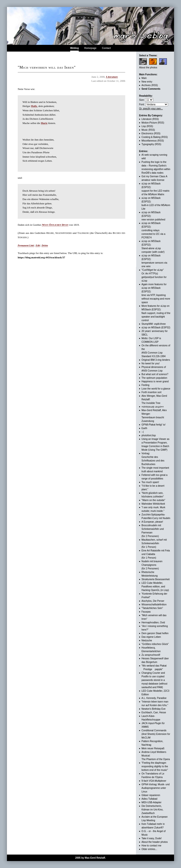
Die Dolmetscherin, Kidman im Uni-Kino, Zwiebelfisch (152, 810)
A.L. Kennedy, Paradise (154, 698)
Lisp (144, 126)
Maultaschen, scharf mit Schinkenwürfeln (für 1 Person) (154, 543)
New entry (147, 82)
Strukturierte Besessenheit (156, 579)
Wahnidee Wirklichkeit (153, 504)
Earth (144, 428)
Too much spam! (150, 482)
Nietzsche (147, 641)
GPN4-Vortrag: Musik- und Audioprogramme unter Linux (156, 788)
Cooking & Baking (151, 137)
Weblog (74, 48)
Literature (112, 77)
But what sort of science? (155, 374)
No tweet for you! (151, 363)
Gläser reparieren (151, 795)
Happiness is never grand (155, 381)
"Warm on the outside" (153, 500)
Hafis (34, 106)
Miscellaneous (149, 141)
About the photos (148, 68)
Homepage (90, 48)
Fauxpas (146, 612)
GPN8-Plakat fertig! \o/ (153, 425)
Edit (38, 245)
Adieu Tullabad (149, 799)
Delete (45, 245)
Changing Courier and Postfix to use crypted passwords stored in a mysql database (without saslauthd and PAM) (154, 680)
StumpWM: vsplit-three (154, 324)
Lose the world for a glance (156, 389)
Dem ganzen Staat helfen (155, 633)
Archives (146, 85)
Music (145, 130)
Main (144, 78)
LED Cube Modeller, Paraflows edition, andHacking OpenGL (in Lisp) (155, 587)
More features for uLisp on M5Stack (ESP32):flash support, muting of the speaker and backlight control (156, 313)
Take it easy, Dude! (152, 838)
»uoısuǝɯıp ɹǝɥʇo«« (153, 407)
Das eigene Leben (151, 637)
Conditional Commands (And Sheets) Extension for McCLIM (156, 734)
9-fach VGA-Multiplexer (154, 781)
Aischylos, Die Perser (153, 601)
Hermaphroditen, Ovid (153, 623)
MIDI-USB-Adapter (151, 802)
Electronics (147, 133)
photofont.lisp (149, 435)
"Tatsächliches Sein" (152, 608)
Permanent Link (26, 245)
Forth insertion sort (151, 392)
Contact (106, 48)
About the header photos (155, 842)
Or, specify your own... (151, 109)
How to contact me (151, 846)
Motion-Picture (149, 123)
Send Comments (151, 89)
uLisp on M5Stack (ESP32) (156, 328)
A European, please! (152, 522)
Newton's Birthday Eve (153, 709)
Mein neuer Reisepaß (153, 748)
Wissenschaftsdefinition (154, 605)
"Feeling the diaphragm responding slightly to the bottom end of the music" (155, 766)
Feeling (145, 385)
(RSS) (155, 85)
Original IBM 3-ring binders (156, 360)
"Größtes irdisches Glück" (155, 644)
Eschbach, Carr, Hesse (154, 712)
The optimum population (154, 378)
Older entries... (149, 849)
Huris (44, 123)
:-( (143, 432)
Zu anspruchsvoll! (151, 655)
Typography (148, 144)
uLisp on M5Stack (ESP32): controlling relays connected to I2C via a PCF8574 (153, 230)
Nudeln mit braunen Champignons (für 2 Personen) (152, 565)
